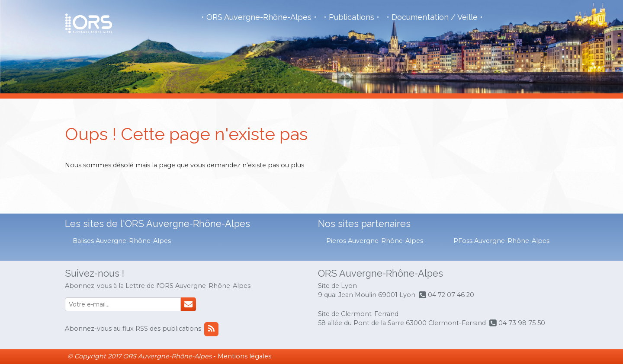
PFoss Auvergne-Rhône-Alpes (501, 241)
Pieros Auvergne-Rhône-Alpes (375, 241)
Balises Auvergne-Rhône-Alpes (122, 241)
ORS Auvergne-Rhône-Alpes (259, 17)
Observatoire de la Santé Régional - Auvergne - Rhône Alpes (89, 23)
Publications (352, 17)
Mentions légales (244, 356)
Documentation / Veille (435, 17)
